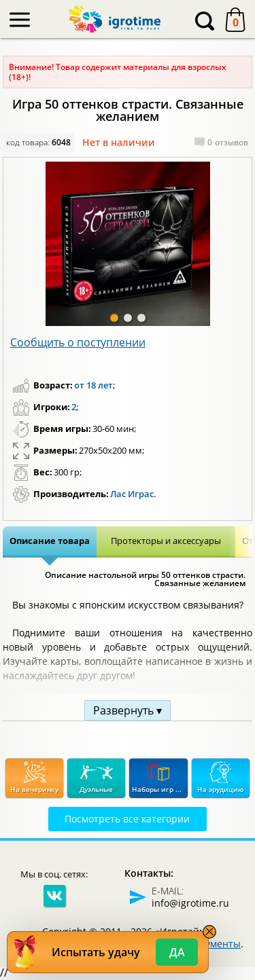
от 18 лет (93, 385)
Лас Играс (132, 494)
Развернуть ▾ (128, 710)
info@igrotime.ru (190, 903)
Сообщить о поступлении (78, 342)
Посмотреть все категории (127, 819)
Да (177, 952)
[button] (114, 318)
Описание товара (50, 541)
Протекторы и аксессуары (166, 541)
